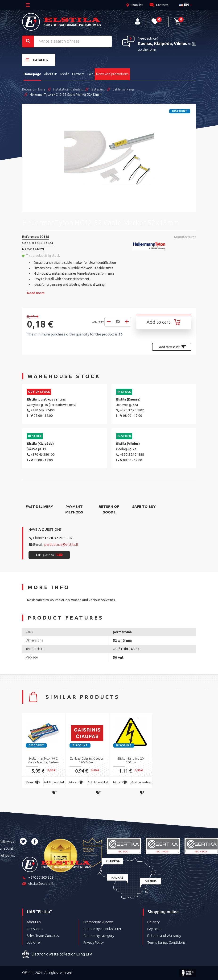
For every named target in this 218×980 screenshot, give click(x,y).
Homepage (32, 74)
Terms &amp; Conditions (166, 942)
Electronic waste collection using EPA (57, 954)
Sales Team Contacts (43, 936)
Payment (154, 929)
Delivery (153, 922)
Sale (90, 74)
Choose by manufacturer (102, 929)
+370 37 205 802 (59, 538)
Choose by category (99, 936)
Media (65, 74)
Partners (78, 74)
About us (51, 74)
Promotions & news (99, 922)
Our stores (35, 929)
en (184, 5)
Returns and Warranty (164, 936)
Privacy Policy (94, 942)
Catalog (37, 60)
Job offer (34, 942)
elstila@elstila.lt (38, 884)
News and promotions (112, 74)
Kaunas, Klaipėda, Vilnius (162, 43)
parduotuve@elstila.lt (61, 544)
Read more (36, 293)
